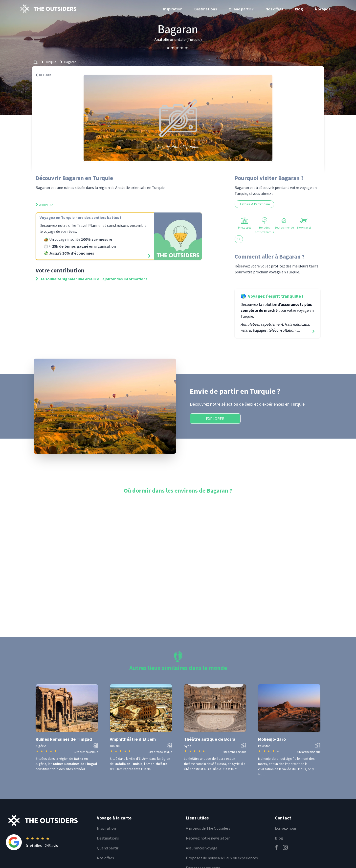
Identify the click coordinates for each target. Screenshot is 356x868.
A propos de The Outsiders (208, 828)
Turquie (51, 62)
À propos (323, 9)
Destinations (206, 9)
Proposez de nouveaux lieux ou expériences (222, 858)
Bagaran (70, 62)
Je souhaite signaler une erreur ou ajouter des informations (92, 279)
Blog (299, 9)
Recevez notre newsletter (208, 838)
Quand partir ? (241, 9)
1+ (239, 239)
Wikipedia (44, 205)
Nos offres (274, 9)
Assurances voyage (202, 848)
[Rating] (48, 842)
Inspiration (173, 9)
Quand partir (108, 848)
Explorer (215, 419)
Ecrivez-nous (286, 828)
